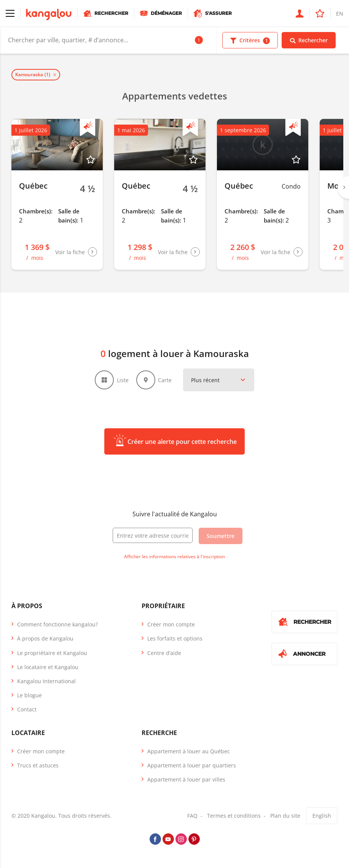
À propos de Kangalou (45, 638)
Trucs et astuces (38, 765)
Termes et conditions (234, 816)
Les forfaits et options (175, 638)
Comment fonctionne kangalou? (57, 624)
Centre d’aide (164, 653)
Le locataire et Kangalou (48, 667)
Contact (27, 709)
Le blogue (29, 695)
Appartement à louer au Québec (189, 751)
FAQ (192, 816)
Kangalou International (46, 681)
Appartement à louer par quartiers (192, 765)
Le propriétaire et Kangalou (52, 653)
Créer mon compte (171, 624)
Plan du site (285, 816)
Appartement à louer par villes (186, 779)
